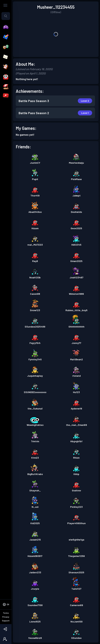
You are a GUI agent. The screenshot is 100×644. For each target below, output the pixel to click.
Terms (6, 613)
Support (6, 621)
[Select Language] (6, 604)
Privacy (6, 617)
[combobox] (6, 16)
